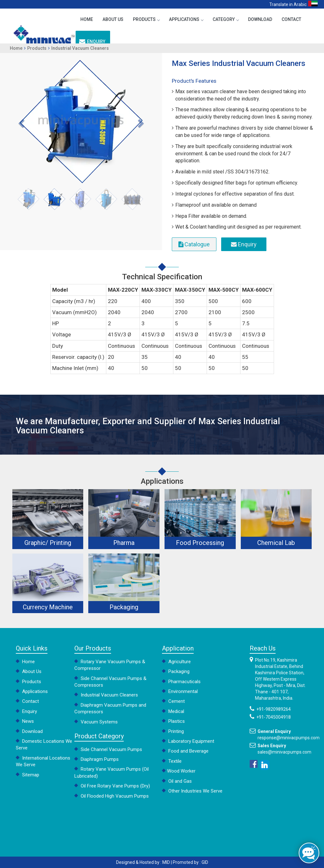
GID (205, 862)
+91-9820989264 (274, 709)
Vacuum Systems (96, 722)
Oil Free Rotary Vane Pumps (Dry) (112, 786)
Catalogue (194, 244)
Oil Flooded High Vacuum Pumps (112, 796)
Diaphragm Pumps (97, 759)
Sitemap (28, 775)
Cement (173, 701)
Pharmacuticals (181, 682)
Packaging (176, 671)
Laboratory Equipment (188, 741)
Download (260, 19)
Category (226, 19)
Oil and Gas (177, 781)
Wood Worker (179, 771)
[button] (21, 121)
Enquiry (92, 42)
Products (146, 19)
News (25, 721)
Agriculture (176, 662)
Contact (291, 19)
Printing (173, 731)
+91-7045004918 (274, 717)
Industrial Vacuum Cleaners (80, 48)
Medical (173, 711)
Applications (186, 19)
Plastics (173, 721)
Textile (172, 761)
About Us (113, 19)
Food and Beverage (185, 751)
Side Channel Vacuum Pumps (108, 749)
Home (87, 19)
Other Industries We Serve (192, 791)
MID (166, 862)
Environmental (180, 691)
